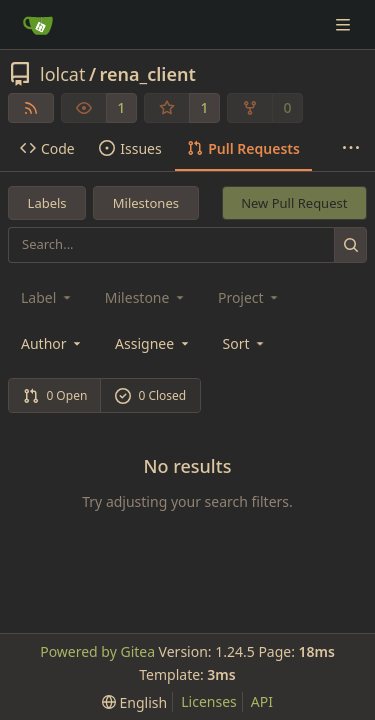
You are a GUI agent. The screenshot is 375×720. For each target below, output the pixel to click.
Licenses (209, 701)
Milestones (146, 203)
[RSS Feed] (31, 108)
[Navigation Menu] (345, 24)
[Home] (38, 25)
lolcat (62, 74)
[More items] (351, 149)
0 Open (55, 395)
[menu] (245, 343)
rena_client (148, 74)
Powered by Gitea (97, 651)
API (262, 701)
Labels (47, 203)
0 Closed (151, 395)
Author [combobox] (52, 343)
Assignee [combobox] (153, 343)
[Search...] (350, 244)
